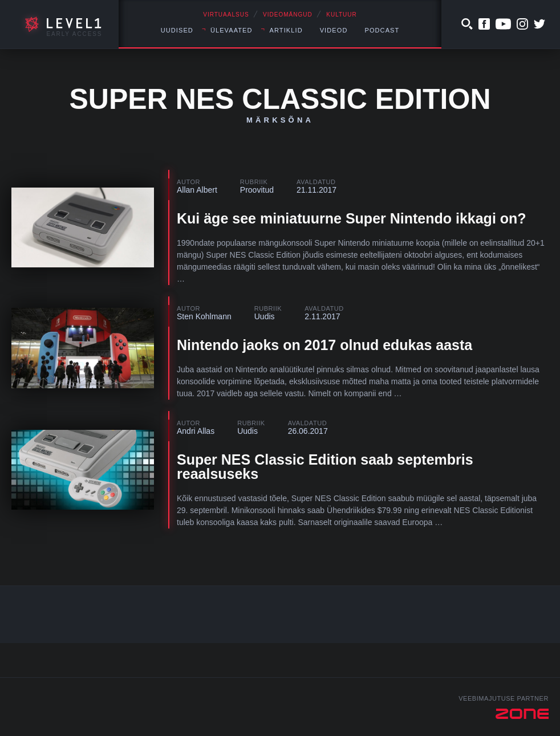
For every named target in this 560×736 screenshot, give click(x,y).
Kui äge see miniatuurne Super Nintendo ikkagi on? (352, 218)
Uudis (265, 316)
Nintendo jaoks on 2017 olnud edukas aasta (324, 345)
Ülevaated (232, 30)
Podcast (382, 30)
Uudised (177, 30)
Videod (334, 30)
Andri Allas (196, 431)
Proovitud (257, 190)
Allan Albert (197, 190)
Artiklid (286, 30)
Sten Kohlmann (204, 316)
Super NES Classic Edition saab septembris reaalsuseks (325, 467)
